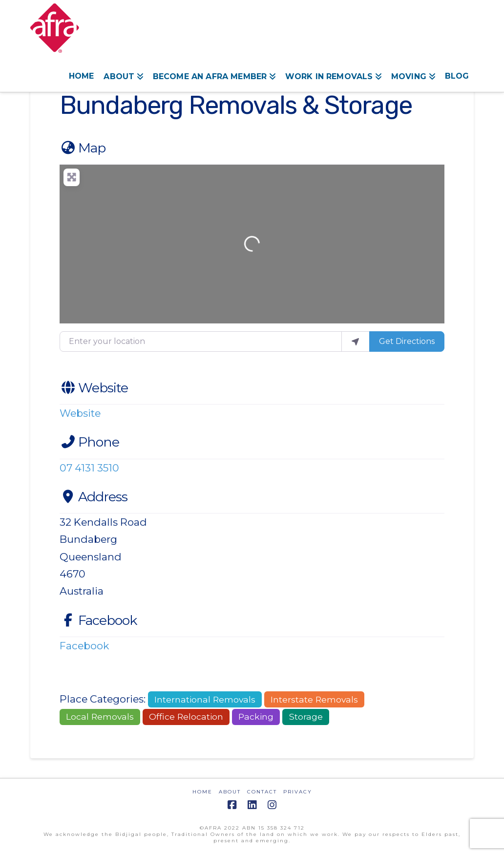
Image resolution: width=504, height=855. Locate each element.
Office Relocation (186, 716)
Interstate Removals (314, 699)
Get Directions (407, 341)
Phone (89, 442)
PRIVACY (298, 792)
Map (83, 148)
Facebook (98, 620)
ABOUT (230, 792)
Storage (306, 716)
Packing (256, 716)
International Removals (205, 699)
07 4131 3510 (89, 468)
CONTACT (262, 792)
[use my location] (356, 342)
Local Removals (100, 716)
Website (94, 388)
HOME (202, 792)
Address (94, 497)
